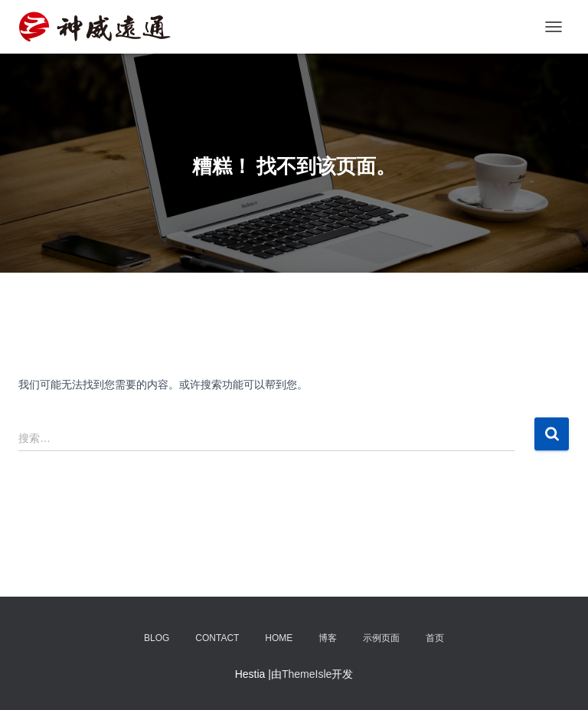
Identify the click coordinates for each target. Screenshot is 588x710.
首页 (435, 638)
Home (279, 638)
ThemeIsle (307, 674)
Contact (217, 638)
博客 (328, 638)
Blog (157, 638)
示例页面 (381, 638)
